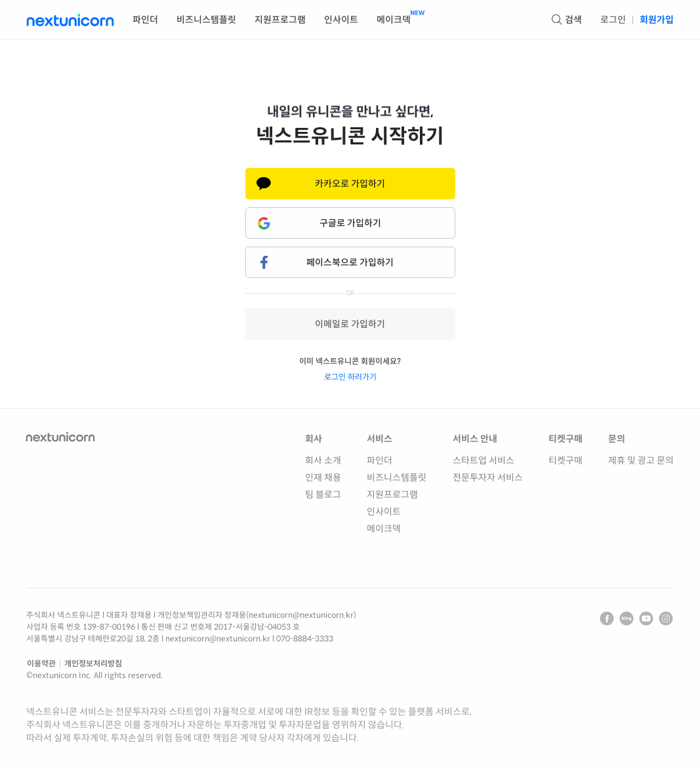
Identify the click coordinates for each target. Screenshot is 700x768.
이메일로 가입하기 (350, 324)
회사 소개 (323, 460)
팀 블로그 (323, 495)
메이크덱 (384, 529)
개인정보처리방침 (93, 663)
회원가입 (657, 20)
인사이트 (384, 512)
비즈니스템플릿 (397, 477)
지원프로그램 (392, 495)
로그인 (613, 20)
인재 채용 (323, 477)
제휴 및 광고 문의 (641, 460)
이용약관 (41, 663)
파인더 (380, 460)
